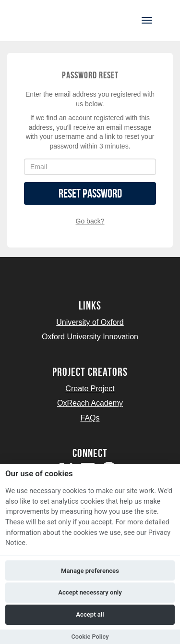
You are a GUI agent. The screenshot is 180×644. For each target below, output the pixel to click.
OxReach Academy (90, 403)
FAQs (90, 418)
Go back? (90, 221)
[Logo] (54, 19)
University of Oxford (90, 322)
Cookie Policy (90, 637)
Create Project (90, 389)
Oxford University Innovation (90, 337)
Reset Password (90, 193)
